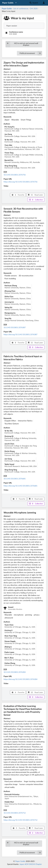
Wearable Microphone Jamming (20, 513)
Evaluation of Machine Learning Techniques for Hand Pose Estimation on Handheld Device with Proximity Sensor (23, 710)
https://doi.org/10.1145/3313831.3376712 (20, 820)
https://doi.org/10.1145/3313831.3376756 (20, 182)
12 (36, 692)
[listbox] (10, 3)
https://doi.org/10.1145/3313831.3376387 (20, 334)
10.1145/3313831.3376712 (15, 813)
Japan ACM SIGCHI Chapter (31, 864)
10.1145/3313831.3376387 (15, 327)
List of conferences (21, 8)
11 (36, 195)
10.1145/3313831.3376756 (15, 175)
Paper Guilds (20, 861)
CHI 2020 (34, 8)
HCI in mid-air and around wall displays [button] (22, 44)
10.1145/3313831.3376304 (15, 672)
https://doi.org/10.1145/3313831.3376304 (20, 679)
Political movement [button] (31, 53)
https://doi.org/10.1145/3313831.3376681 (20, 486)
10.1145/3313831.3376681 (15, 479)
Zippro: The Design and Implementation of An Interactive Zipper (24, 64)
